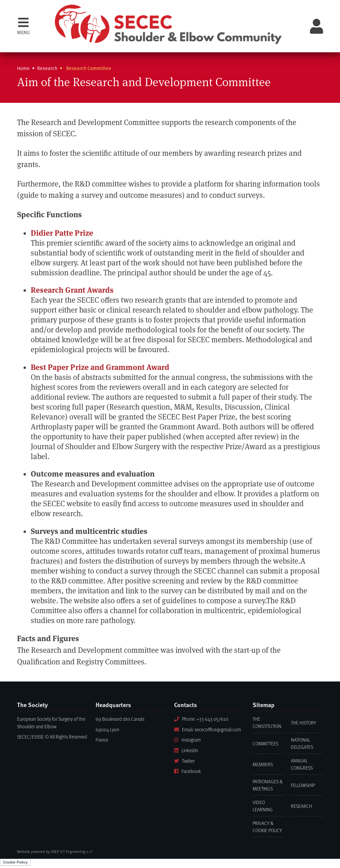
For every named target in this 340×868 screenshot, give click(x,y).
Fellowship (303, 785)
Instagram (187, 740)
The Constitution (267, 722)
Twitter (184, 761)
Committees (265, 743)
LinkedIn (186, 750)
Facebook (188, 771)
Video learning (263, 806)
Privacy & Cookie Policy (267, 827)
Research (301, 806)
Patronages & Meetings (268, 785)
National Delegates (302, 743)
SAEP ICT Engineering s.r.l (72, 851)
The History (303, 723)
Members (263, 764)
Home (23, 68)
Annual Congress (302, 764)
